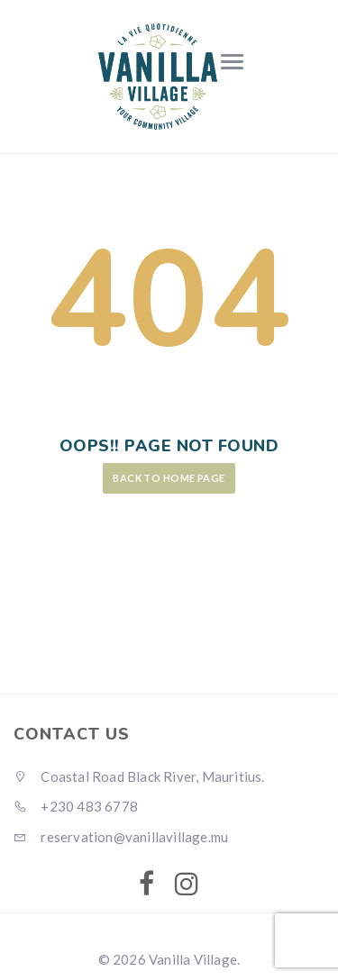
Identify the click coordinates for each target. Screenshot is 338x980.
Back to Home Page (169, 478)
